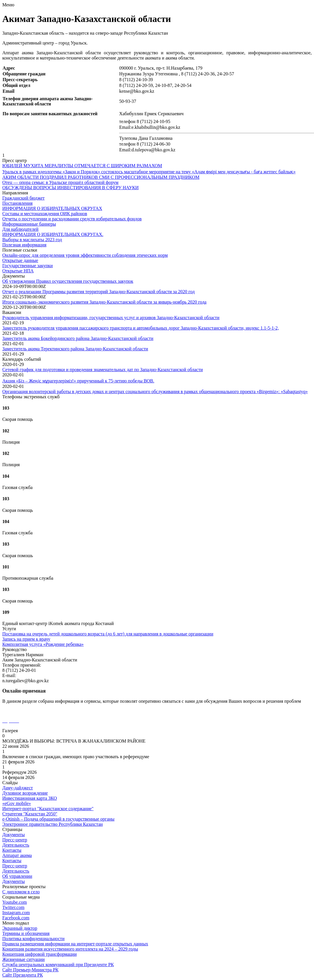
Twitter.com (13, 907)
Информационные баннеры (29, 224)
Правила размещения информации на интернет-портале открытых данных (75, 944)
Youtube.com (15, 902)
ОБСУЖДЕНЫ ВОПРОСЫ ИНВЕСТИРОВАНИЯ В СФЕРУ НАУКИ (70, 188)
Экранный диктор (20, 928)
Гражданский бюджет (24, 198)
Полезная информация (24, 245)
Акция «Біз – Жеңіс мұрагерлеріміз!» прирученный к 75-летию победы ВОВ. (78, 381)
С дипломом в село (21, 892)
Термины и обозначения (26, 933)
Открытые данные (20, 260)
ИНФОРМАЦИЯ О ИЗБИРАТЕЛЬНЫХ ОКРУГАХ (52, 208)
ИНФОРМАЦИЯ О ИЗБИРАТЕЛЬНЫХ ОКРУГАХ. (53, 234)
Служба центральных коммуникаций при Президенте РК (58, 965)
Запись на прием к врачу (26, 639)
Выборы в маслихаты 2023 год (32, 240)
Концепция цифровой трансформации (40, 954)
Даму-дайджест (18, 788)
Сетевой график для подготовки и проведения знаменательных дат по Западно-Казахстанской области (103, 370)
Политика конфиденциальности (33, 939)
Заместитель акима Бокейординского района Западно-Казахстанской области (78, 338)
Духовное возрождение (25, 793)
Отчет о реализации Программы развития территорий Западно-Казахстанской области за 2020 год (99, 292)
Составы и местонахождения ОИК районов (45, 214)
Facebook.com (16, 918)
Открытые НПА (18, 271)
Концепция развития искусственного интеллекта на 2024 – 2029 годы (70, 949)
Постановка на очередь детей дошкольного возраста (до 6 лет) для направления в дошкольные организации (108, 634)
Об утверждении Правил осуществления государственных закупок (68, 281)
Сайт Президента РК (23, 975)
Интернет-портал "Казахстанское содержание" (48, 809)
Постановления (17, 203)
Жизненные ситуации (24, 959)
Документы (14, 835)
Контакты (12, 850)
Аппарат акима (17, 855)
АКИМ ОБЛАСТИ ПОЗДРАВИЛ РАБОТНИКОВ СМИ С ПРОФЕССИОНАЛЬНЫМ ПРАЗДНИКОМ (101, 177)
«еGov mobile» (17, 803)
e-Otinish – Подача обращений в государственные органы (58, 819)
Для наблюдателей (20, 229)
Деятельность (16, 845)
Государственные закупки (28, 266)
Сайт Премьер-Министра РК (30, 970)
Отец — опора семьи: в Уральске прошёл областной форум (60, 182)
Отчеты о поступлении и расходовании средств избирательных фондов (72, 219)
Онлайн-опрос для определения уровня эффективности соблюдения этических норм (85, 255)
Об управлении (17, 876)
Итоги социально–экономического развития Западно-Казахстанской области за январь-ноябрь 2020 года (104, 302)
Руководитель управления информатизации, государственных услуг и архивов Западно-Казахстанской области (111, 318)
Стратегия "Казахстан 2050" (30, 814)
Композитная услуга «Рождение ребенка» (43, 644)
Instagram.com (16, 913)
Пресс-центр (15, 840)
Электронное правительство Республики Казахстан (53, 824)
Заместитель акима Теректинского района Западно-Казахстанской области (75, 349)
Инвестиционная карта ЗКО (30, 798)
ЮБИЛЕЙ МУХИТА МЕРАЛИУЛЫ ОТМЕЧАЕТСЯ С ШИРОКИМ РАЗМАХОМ (82, 166)
